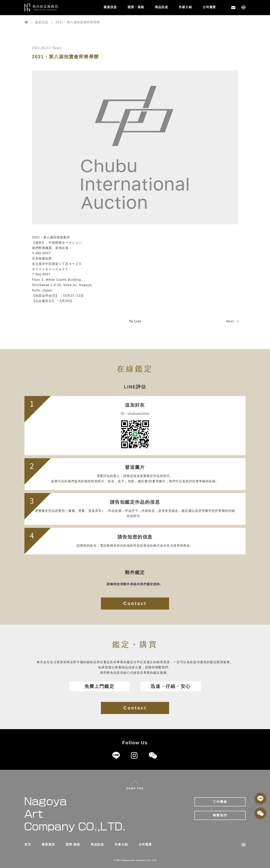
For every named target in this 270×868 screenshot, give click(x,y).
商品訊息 (162, 7)
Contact (135, 603)
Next (232, 321)
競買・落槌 (136, 7)
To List (135, 321)
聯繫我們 (220, 815)
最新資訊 (48, 844)
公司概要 (209, 7)
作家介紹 (185, 7)
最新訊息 (110, 7)
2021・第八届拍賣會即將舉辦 (65, 57)
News (57, 48)
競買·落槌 (73, 844)
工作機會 (220, 802)
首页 (28, 844)
